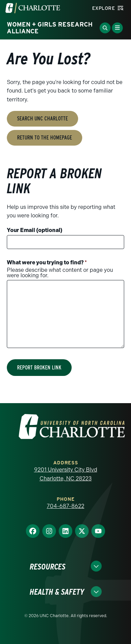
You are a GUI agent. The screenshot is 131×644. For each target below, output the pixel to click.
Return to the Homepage (45, 138)
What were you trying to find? (47, 262)
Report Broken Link (39, 368)
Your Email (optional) (35, 230)
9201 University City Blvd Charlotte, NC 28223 (66, 474)
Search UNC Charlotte (42, 119)
